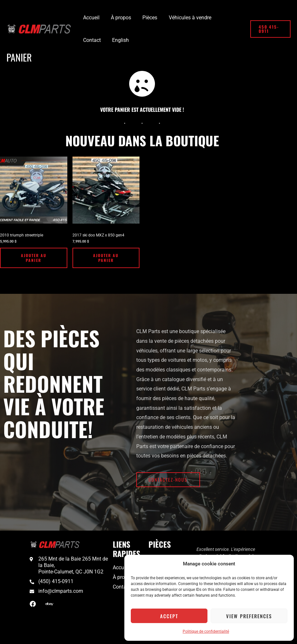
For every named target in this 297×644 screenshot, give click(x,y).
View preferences (249, 616)
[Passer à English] (91, 40)
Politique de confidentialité (206, 631)
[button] (270, 29)
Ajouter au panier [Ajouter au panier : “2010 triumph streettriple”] (34, 258)
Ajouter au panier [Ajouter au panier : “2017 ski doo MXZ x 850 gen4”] (106, 258)
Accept (169, 616)
